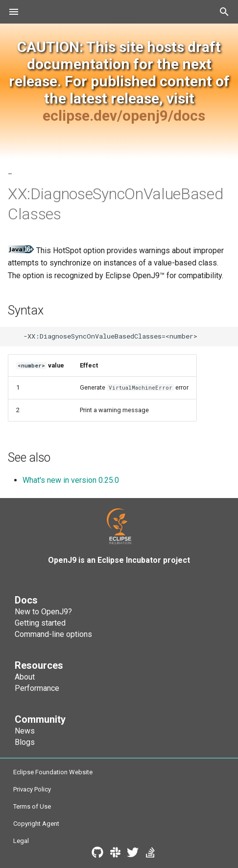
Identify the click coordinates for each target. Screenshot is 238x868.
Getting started (40, 623)
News (25, 731)
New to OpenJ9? (43, 612)
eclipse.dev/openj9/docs (124, 116)
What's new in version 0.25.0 (71, 480)
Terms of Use (32, 806)
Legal (21, 841)
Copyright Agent (36, 824)
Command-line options (53, 634)
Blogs (25, 742)
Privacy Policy (32, 789)
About (25, 677)
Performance (37, 688)
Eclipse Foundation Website (53, 772)
